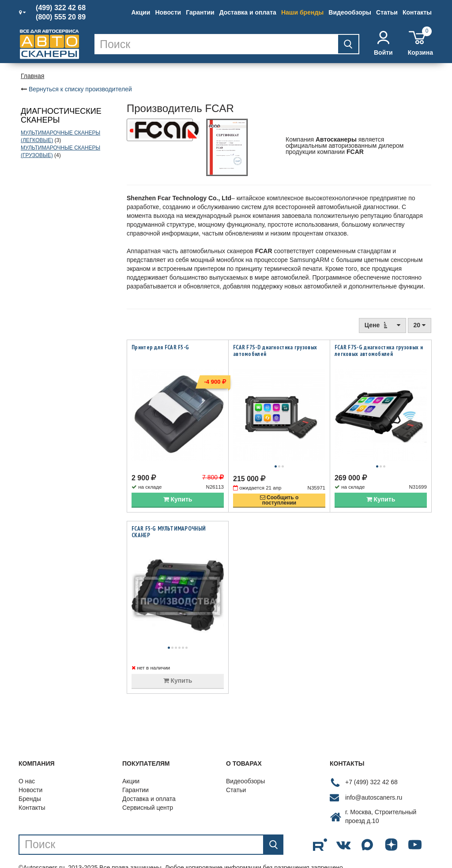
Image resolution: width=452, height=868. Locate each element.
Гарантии (200, 12)
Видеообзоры (350, 12)
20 (420, 325)
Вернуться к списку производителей (80, 89)
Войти (383, 43)
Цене (382, 325)
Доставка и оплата (248, 12)
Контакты (417, 12)
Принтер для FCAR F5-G (160, 347)
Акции (141, 12)
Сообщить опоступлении (279, 491)
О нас (27, 763)
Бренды (30, 781)
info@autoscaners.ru (374, 780)
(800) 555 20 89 (61, 17)
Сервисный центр (148, 790)
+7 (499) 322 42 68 (371, 765)
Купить (178, 490)
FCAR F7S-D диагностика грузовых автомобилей (275, 351)
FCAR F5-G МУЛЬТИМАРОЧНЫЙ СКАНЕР (169, 523)
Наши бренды (302, 12)
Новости (168, 12)
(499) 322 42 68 (61, 8)
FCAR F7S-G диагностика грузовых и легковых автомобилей (379, 351)
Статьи (387, 12)
